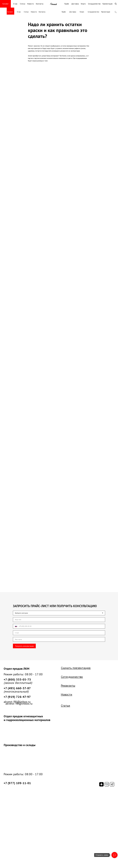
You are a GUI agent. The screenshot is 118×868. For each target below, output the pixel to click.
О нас (15, 4)
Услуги (83, 4)
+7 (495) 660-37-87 (17, 688)
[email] (59, 633)
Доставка (75, 4)
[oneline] (59, 639)
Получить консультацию (24, 646)
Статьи (23, 4)
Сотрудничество (94, 4)
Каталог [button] (6, 4)
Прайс (67, 4)
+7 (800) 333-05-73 (17, 679)
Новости (30, 4)
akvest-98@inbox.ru (17, 702)
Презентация (107, 4)
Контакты (40, 4)
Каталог (10, 12)
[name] (59, 620)
